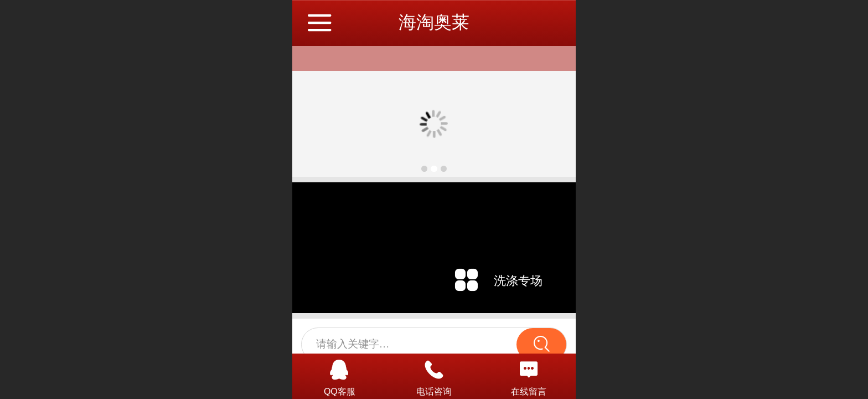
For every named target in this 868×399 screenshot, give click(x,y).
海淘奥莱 (434, 22)
